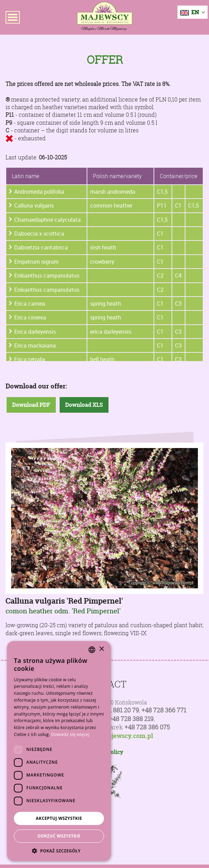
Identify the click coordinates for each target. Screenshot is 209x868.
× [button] (101, 649)
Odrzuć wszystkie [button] (59, 836)
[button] (59, 851)
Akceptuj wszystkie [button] (59, 818)
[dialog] (59, 751)
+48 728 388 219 (131, 719)
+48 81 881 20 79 (116, 710)
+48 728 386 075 (147, 727)
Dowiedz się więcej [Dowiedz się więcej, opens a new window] (70, 734)
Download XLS (84, 405)
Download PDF (31, 405)
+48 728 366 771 (164, 710)
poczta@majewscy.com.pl (115, 736)
